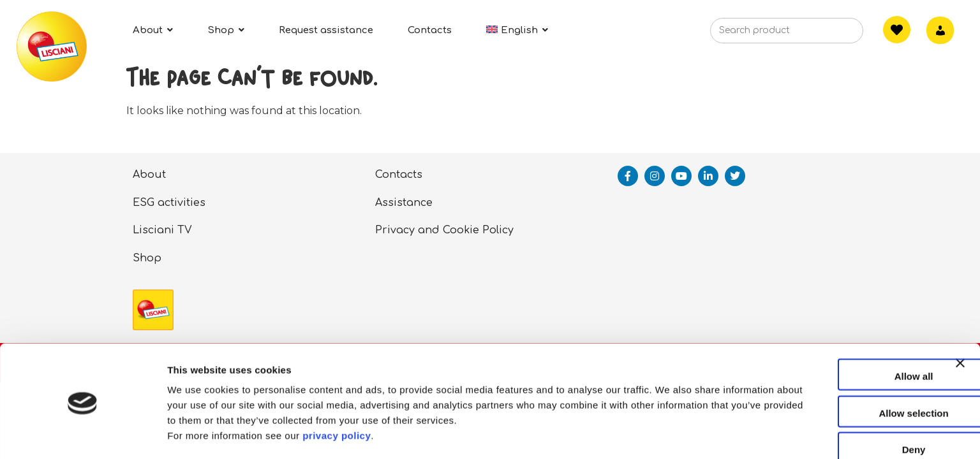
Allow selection (841, 370)
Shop (147, 258)
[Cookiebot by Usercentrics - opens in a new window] (83, 434)
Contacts (399, 175)
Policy (498, 230)
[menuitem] (517, 30)
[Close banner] (960, 331)
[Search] (834, 34)
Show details (670, 434)
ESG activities (169, 203)
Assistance (404, 203)
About (149, 175)
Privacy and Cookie (427, 230)
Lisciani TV (162, 230)
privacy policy (337, 392)
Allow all (841, 333)
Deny (841, 406)
